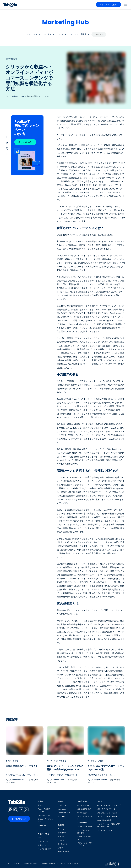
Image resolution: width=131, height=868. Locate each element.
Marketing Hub (65, 22)
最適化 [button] (84, 34)
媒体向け (61, 801)
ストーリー (62, 829)
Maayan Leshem (100, 780)
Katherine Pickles (19, 780)
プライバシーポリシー (15, 863)
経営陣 (60, 848)
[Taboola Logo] (10, 5)
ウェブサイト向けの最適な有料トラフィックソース (110, 825)
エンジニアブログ (84, 809)
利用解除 (52, 863)
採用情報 (61, 836)
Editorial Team (18, 96)
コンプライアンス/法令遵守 (84, 832)
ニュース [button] (60, 34)
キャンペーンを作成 (108, 5)
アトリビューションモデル (107, 813)
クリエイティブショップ (45, 820)
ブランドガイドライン (85, 818)
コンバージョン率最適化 (56, 761)
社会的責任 (62, 833)
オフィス (61, 840)
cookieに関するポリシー (32, 863)
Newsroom (62, 809)
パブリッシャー (64, 805)
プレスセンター (64, 844)
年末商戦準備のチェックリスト (22, 766)
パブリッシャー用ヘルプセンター (85, 844)
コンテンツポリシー (85, 827)
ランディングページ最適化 (107, 816)
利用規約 (45, 863)
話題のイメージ (44, 845)
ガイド (100, 801)
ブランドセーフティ (105, 830)
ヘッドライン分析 (45, 849)
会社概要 (61, 825)
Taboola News (64, 813)
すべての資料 (82, 813)
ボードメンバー (64, 851)
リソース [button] (72, 34)
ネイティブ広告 (12, 761)
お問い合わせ (19, 819)
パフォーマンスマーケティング (106, 117)
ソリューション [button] (31, 34)
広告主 (40, 801)
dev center (82, 823)
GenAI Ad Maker (45, 815)
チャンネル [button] (47, 34)
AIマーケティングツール (106, 809)
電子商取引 (12, 59)
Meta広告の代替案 (104, 820)
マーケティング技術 (96, 761)
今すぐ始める (25, 142)
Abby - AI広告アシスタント (45, 810)
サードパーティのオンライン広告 (67, 863)
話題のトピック (44, 841)
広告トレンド (43, 838)
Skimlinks (61, 816)
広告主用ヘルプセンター (85, 838)
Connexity (42, 825)
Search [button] (99, 34)
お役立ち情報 (82, 801)
